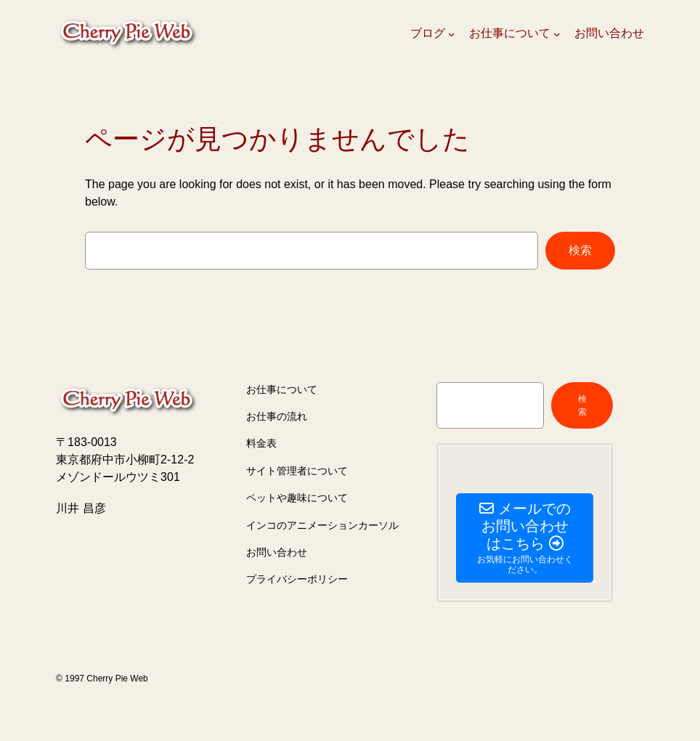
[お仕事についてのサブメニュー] (557, 34)
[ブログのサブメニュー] (452, 34)
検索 (580, 250)
